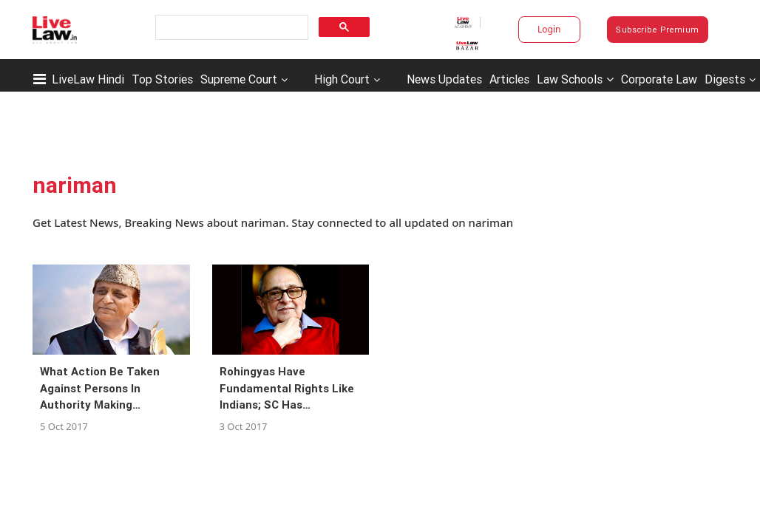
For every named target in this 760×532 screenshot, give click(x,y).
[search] (230, 28)
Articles (509, 79)
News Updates (444, 79)
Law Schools (575, 79)
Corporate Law (659, 79)
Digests (725, 79)
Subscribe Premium (657, 30)
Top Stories (162, 79)
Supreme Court (239, 79)
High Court (342, 79)
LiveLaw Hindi (88, 79)
